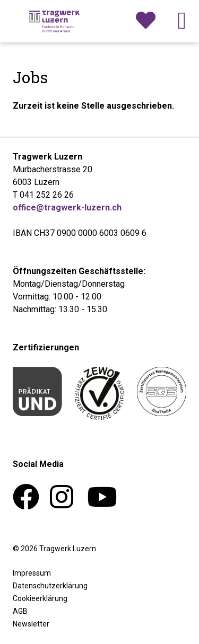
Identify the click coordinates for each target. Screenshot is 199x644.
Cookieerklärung (40, 598)
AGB (20, 611)
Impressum (32, 573)
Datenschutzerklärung (50, 586)
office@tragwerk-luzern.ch (67, 208)
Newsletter (31, 624)
